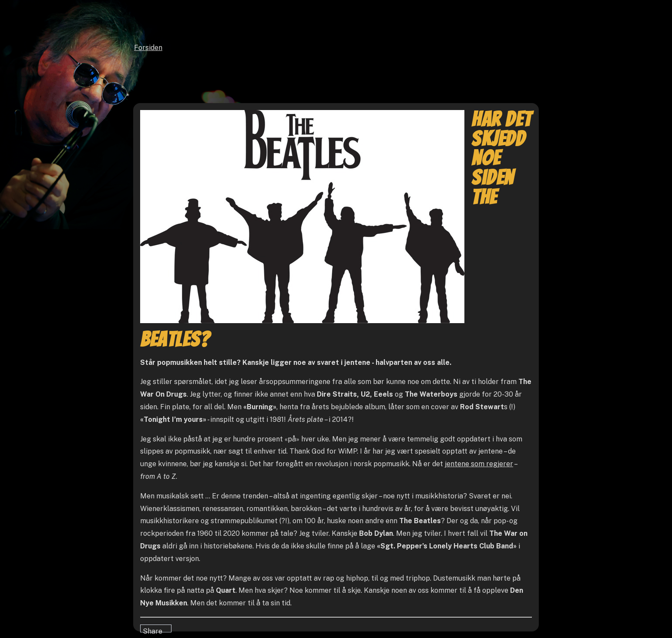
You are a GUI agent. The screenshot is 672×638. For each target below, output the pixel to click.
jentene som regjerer (479, 464)
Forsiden (148, 48)
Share (153, 630)
